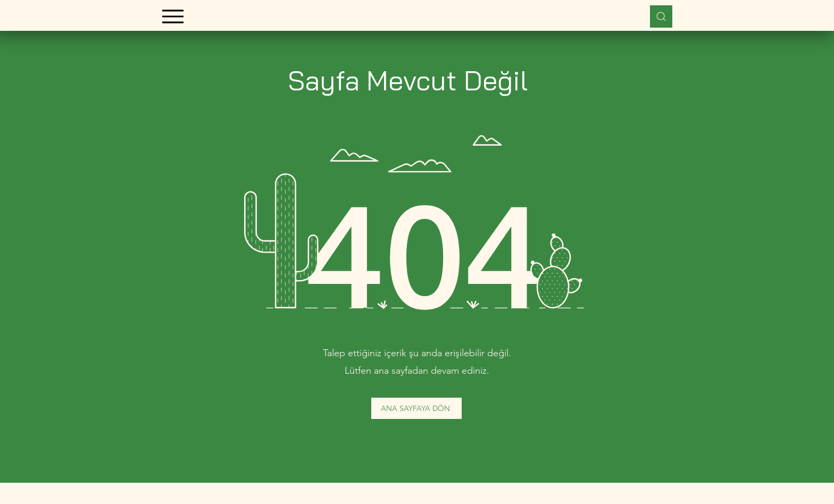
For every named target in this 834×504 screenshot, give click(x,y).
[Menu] (173, 16)
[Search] (661, 16)
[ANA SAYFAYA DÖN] (416, 408)
